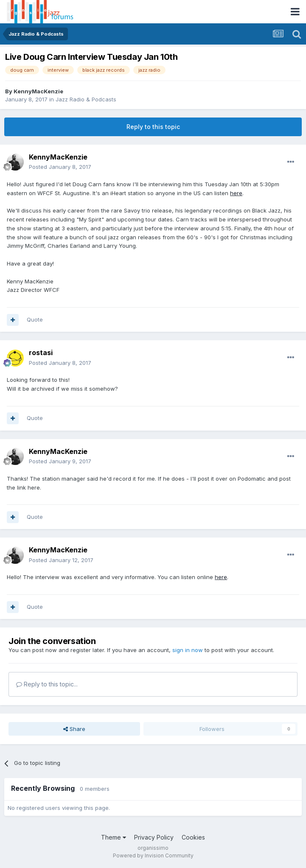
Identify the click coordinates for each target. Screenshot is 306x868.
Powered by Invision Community (153, 855)
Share (74, 729)
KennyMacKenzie (38, 91)
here (236, 193)
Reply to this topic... (47, 684)
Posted (60, 167)
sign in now (188, 650)
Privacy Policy (154, 837)
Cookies (193, 837)
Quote (35, 319)
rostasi (41, 353)
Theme (114, 837)
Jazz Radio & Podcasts (86, 99)
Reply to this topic (153, 127)
